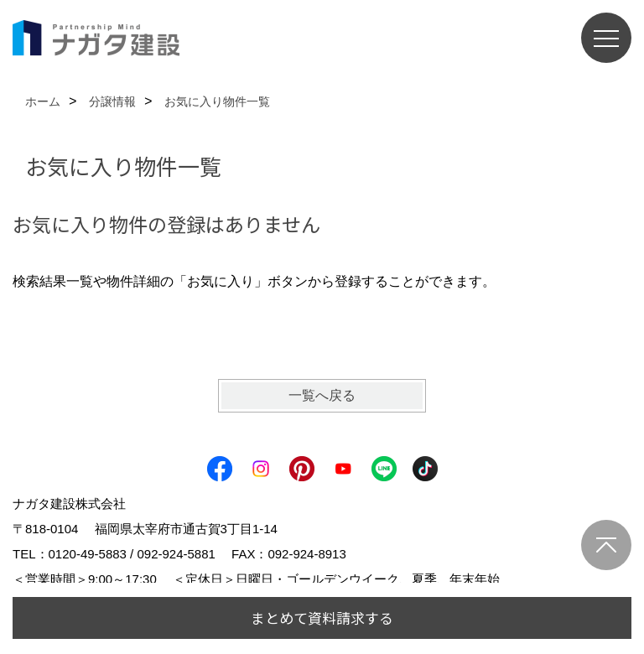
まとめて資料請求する (322, 618)
